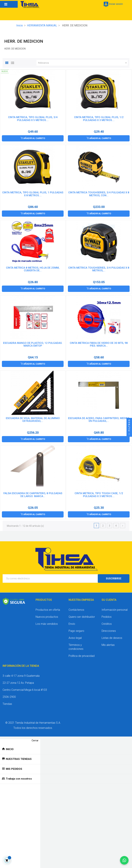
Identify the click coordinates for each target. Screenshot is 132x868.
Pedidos (107, 617)
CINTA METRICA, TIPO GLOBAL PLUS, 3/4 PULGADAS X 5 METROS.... (33, 119)
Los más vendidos (47, 624)
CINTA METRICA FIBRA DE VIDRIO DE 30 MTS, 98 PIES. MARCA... (99, 344)
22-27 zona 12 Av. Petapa (18, 683)
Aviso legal (75, 638)
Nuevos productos (47, 617)
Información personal (115, 610)
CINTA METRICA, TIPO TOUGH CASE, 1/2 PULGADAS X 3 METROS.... (99, 495)
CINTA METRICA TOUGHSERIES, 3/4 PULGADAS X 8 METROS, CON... (99, 194)
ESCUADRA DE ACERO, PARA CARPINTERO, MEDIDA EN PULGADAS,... (99, 420)
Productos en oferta (48, 610)
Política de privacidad (82, 656)
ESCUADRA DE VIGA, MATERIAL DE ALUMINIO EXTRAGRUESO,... (33, 420)
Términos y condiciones (76, 647)
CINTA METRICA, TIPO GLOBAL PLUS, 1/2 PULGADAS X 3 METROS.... (99, 119)
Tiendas (7, 704)
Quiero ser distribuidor (82, 617)
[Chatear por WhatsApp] (124, 860)
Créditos (107, 624)
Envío (72, 624)
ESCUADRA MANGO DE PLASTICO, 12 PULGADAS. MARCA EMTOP (33, 344)
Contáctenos (76, 610)
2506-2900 (9, 697)
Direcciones (109, 631)
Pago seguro (76, 631)
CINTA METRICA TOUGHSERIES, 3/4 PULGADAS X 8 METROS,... (99, 269)
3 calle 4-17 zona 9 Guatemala (21, 676)
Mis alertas (108, 645)
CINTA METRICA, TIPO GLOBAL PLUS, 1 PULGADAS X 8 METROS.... (33, 194)
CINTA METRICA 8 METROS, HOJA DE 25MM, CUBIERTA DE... (33, 269)
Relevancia (83, 63)
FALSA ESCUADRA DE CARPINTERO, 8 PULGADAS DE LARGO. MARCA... (33, 495)
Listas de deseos (112, 638)
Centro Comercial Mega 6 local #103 (25, 690)
